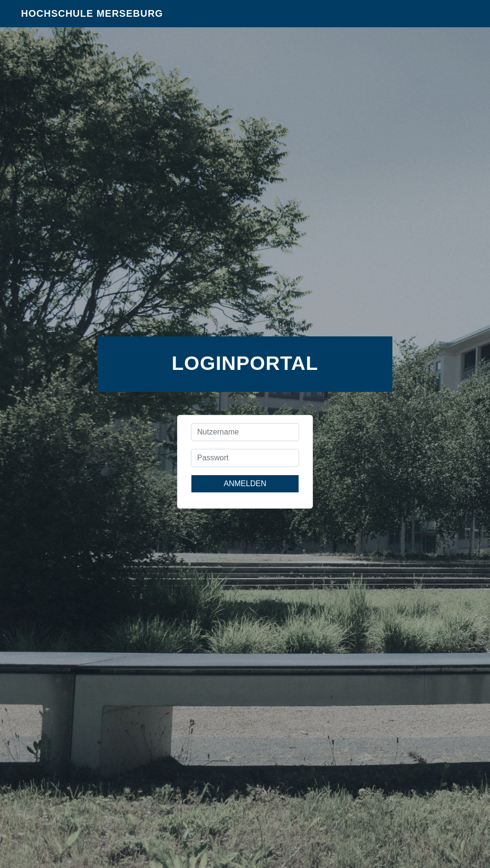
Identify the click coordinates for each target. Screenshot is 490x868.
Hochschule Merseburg (92, 19)
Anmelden (245, 484)
